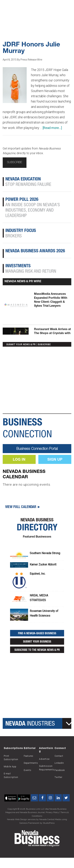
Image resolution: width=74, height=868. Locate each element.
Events (28, 770)
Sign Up (55, 460)
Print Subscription (11, 758)
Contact (59, 756)
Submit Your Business (37, 642)
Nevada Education (23, 179)
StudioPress (49, 823)
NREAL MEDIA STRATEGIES (39, 598)
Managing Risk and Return (31, 272)
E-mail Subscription (11, 775)
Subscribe (15, 163)
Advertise (44, 759)
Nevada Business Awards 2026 (35, 251)
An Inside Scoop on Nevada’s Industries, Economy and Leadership (33, 211)
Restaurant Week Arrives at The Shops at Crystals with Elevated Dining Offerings (52, 334)
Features (29, 756)
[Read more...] (52, 128)
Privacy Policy (52, 812)
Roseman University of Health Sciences (44, 613)
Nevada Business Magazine (37, 9)
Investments (18, 266)
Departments (31, 763)
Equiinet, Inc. (38, 574)
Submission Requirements (47, 768)
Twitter (58, 777)
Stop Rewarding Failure (28, 185)
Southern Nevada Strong (45, 553)
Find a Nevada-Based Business (37, 634)
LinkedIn (59, 763)
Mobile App (10, 767)
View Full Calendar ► (23, 507)
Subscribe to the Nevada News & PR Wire (37, 651)
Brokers (14, 236)
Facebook (60, 770)
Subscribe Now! (37, 23)
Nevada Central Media (50, 819)
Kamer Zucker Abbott (43, 564)
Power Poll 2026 (22, 200)
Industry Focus (21, 231)
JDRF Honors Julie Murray (31, 48)
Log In (19, 460)
